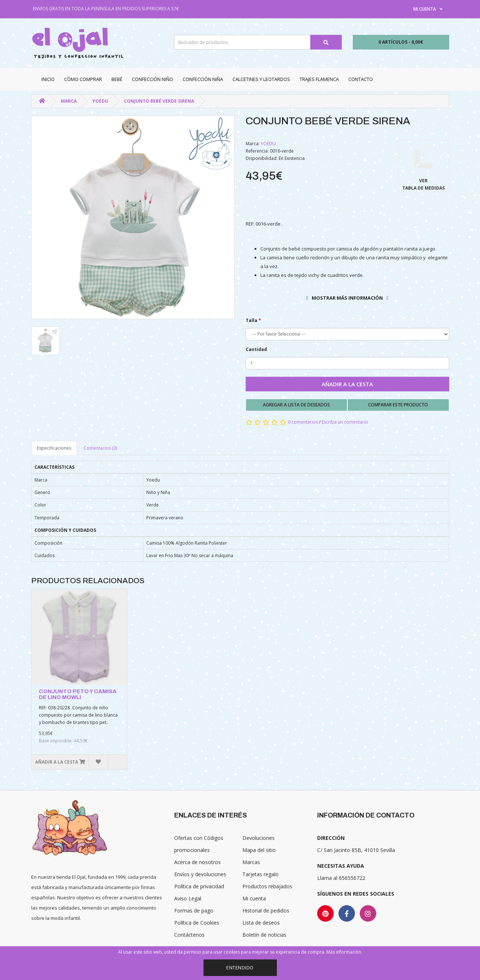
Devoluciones (259, 838)
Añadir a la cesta (347, 384)
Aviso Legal (188, 898)
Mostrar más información (347, 298)
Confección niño (153, 79)
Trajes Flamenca (319, 79)
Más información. (344, 952)
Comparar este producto (398, 405)
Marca (69, 101)
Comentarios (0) (100, 448)
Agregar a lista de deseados (296, 405)
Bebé (117, 79)
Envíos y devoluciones (200, 874)
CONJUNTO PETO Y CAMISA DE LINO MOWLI (78, 694)
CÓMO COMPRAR (83, 79)
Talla (252, 320)
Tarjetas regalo (261, 874)
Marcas (251, 862)
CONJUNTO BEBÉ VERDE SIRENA (159, 101)
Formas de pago (194, 910)
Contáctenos (189, 935)
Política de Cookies (197, 923)
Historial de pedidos (266, 910)
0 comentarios (303, 422)
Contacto (361, 79)
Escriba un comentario (345, 422)
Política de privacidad (199, 886)
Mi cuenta (254, 898)
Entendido (240, 968)
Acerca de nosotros (197, 862)
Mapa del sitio (259, 850)
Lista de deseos (261, 923)
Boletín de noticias (264, 935)
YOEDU (100, 101)
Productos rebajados (267, 886)
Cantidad (256, 349)
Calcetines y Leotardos (261, 79)
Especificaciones (54, 448)
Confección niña (203, 79)
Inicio (48, 79)
